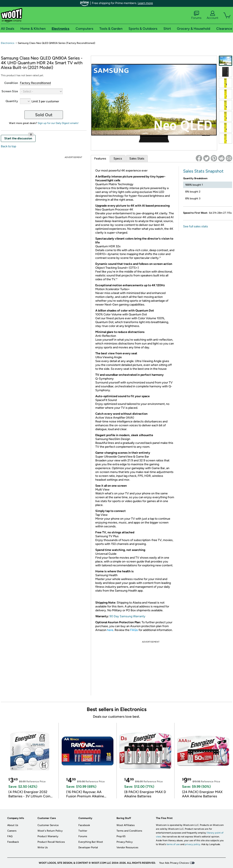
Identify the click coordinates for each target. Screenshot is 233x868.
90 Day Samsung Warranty (127, 616)
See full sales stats (196, 226)
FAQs (134, 630)
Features (100, 159)
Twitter (83, 831)
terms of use (173, 844)
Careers (12, 831)
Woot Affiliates (126, 825)
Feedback (13, 842)
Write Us (43, 847)
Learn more (145, 3)
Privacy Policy (125, 842)
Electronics (8, 43)
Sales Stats (137, 159)
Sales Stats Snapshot (203, 171)
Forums (196, 15)
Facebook (84, 825)
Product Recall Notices (51, 842)
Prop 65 (121, 836)
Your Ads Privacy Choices (174, 863)
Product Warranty (48, 836)
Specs (118, 159)
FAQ (10, 836)
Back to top (8, 146)
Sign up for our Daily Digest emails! (58, 123)
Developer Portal (88, 847)
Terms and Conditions (129, 831)
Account (212, 15)
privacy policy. (193, 844)
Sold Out (44, 115)
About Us (13, 825)
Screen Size (10, 91)
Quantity (12, 101)
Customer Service (48, 825)
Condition (11, 83)
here (110, 630)
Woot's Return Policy (50, 831)
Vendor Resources (127, 847)
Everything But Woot (91, 842)
